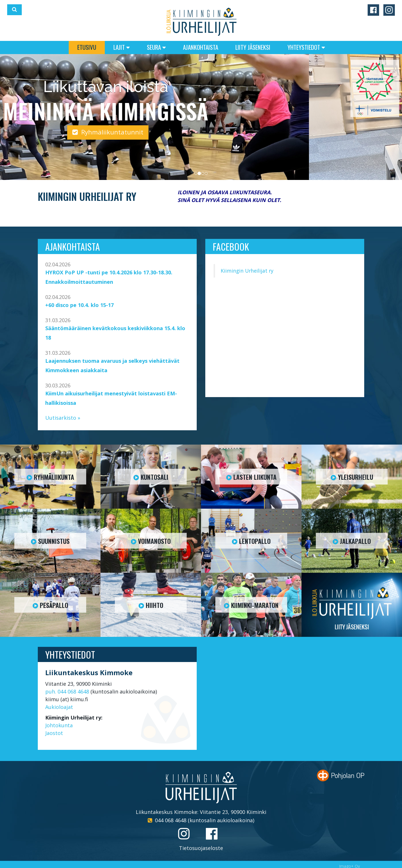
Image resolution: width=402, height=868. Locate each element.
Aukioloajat (59, 707)
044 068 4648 (171, 820)
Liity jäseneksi (253, 47)
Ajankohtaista (201, 47)
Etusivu (87, 47)
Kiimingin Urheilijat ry (247, 271)
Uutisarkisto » (63, 418)
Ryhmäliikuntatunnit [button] (201, 132)
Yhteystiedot (306, 47)
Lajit (122, 47)
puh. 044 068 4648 (67, 691)
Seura (156, 47)
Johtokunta (59, 725)
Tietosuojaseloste (201, 848)
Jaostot (54, 733)
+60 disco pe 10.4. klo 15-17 (79, 305)
